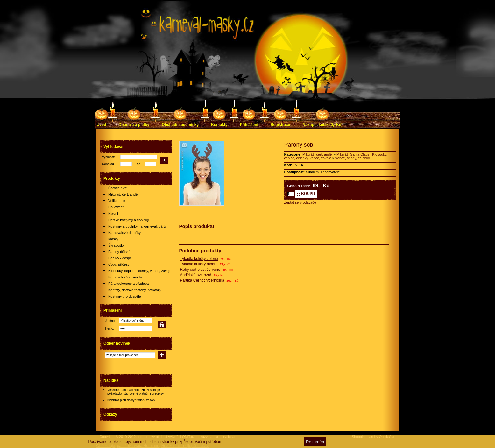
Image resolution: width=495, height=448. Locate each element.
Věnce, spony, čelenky (353, 158)
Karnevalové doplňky (124, 233)
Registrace (280, 125)
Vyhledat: (108, 157)
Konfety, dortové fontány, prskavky (135, 290)
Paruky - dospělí (121, 258)
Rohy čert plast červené (200, 269)
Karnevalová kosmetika (126, 277)
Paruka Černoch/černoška (202, 280)
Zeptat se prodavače (300, 202)
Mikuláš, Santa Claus (353, 154)
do (139, 164)
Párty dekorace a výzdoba (128, 283)
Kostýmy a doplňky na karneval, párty (137, 226)
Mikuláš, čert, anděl (123, 194)
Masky (113, 239)
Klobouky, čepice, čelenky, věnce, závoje (140, 271)
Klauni (113, 213)
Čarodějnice (118, 188)
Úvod (102, 125)
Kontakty (219, 125)
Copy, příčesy (119, 264)
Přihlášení (249, 125)
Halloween (116, 207)
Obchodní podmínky (180, 125)
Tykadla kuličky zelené (199, 259)
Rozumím (315, 442)
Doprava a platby (134, 125)
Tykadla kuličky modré (199, 264)
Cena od (108, 164)
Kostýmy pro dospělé (125, 296)
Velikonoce (117, 201)
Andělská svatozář (196, 275)
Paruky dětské (119, 252)
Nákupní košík (322, 125)
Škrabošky (116, 245)
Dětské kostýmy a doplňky (129, 220)
